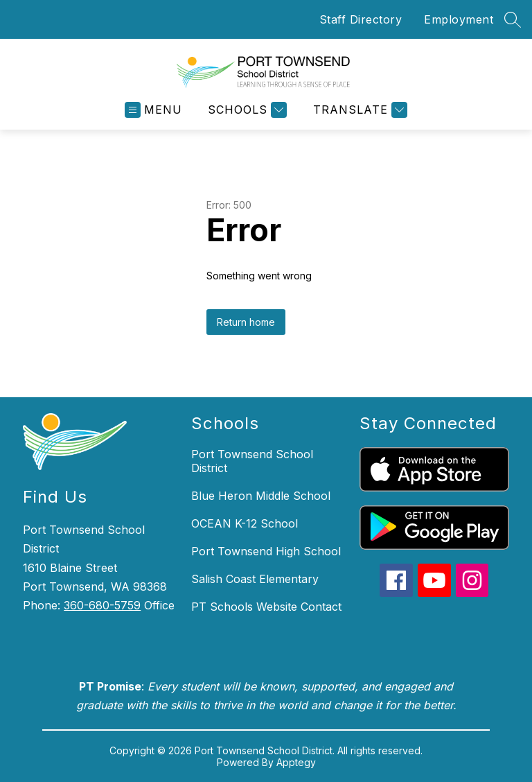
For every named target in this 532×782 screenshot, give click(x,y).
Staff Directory (361, 19)
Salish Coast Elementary (255, 579)
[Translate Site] (358, 110)
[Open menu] (153, 110)
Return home (246, 322)
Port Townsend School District (252, 461)
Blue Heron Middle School (261, 496)
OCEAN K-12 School (245, 523)
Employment (459, 19)
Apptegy (296, 762)
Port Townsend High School (266, 551)
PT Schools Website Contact (266, 607)
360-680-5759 (102, 605)
